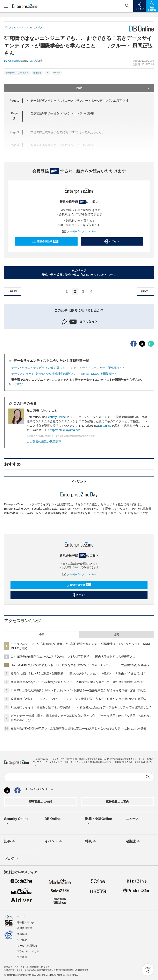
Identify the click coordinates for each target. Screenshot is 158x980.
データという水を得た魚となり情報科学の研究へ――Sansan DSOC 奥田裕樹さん (64, 374)
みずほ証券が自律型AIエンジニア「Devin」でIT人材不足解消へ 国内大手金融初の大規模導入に (73, 657)
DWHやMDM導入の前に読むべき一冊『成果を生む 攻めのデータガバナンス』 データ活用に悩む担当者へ (80, 665)
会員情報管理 (24, 928)
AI (47, 73)
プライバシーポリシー (29, 951)
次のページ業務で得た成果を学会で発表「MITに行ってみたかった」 (79, 273)
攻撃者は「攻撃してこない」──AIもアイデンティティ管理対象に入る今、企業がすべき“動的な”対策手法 (78, 699)
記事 (10, 841)
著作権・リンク (26, 923)
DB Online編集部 (13, 61)
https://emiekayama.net (65, 430)
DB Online (105, 426)
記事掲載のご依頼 (41, 802)
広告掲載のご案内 (117, 802)
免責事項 (22, 934)
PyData (57, 73)
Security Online (56, 417)
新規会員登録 (45, 241)
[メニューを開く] (6, 6)
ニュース (135, 819)
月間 (116, 635)
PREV (12, 292)
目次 (113, 88)
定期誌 (133, 841)
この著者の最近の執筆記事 (44, 441)
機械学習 (37, 73)
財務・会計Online (99, 822)
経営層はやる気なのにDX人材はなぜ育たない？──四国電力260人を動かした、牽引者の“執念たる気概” (77, 682)
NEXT (146, 292)
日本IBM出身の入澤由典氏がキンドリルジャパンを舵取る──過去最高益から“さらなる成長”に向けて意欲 (78, 690)
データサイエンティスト (17, 73)
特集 (91, 841)
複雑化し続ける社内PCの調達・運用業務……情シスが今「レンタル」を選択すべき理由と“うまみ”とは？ (78, 673)
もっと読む (16, 384)
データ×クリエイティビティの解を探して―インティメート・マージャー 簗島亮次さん (68, 368)
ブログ (11, 859)
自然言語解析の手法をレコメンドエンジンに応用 (62, 113)
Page (14, 101)
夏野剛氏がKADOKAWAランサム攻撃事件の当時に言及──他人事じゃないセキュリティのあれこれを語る (79, 728)
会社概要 (22, 940)
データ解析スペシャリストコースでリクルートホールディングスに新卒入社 (79, 101)
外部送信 (22, 957)
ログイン (111, 241)
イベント (54, 841)
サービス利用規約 (27, 946)
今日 (42, 635)
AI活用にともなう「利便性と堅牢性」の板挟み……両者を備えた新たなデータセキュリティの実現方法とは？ (81, 707)
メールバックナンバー (79, 231)
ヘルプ (21, 917)
